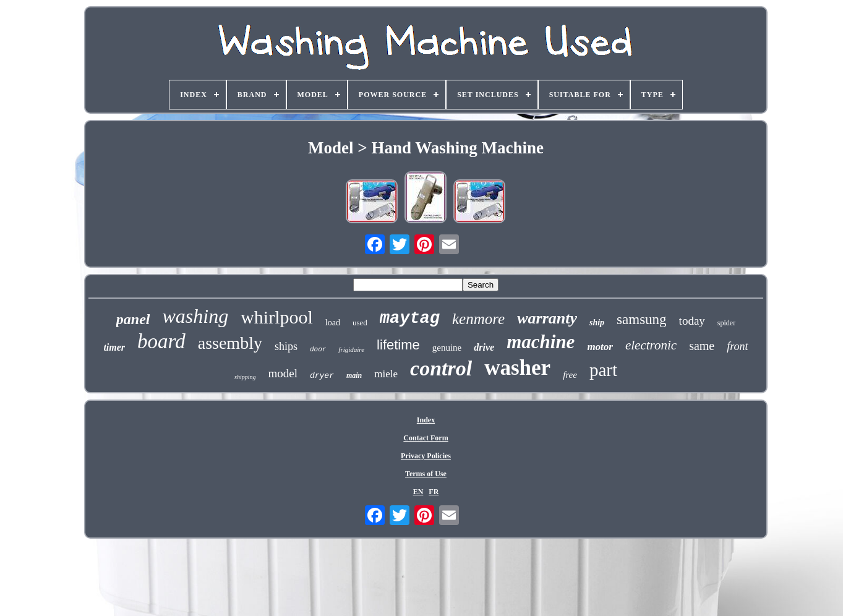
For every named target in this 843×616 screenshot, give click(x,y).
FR (434, 492)
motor (600, 347)
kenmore (478, 319)
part (603, 370)
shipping (245, 377)
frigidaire (351, 349)
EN (418, 492)
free (570, 375)
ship (597, 323)
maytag (410, 319)
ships (286, 346)
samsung (642, 319)
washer (517, 368)
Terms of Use (426, 474)
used (360, 323)
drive (484, 347)
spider (726, 323)
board (161, 341)
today (692, 321)
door (318, 349)
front (737, 346)
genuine (447, 348)
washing (195, 316)
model (283, 373)
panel (133, 319)
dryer (322, 376)
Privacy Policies (426, 456)
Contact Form (426, 438)
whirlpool (277, 317)
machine (541, 342)
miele (386, 374)
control (441, 368)
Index (426, 420)
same (702, 346)
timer (114, 347)
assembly (230, 343)
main (354, 375)
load (333, 323)
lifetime (398, 345)
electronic (651, 345)
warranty (547, 318)
